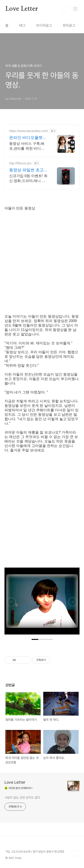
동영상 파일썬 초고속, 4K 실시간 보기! (27, 170)
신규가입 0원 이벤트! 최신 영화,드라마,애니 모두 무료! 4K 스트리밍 (28, 179)
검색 (65, 9)
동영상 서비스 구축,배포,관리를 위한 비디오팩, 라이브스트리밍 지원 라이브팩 (27, 146)
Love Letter (22, 9)
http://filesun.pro (20, 163)
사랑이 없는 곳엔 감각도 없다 (22, 798)
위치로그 (69, 26)
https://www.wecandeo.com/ (29, 131)
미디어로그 (44, 26)
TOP (75, 854)
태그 (22, 26)
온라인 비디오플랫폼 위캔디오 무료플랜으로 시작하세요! (28, 138)
